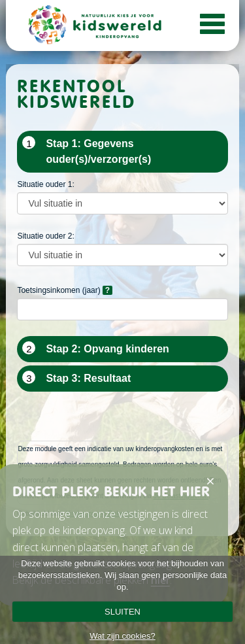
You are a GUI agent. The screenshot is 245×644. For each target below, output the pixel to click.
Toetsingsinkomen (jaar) (64, 290)
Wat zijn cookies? (122, 636)
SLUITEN (122, 612)
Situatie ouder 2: (45, 236)
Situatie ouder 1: (45, 184)
